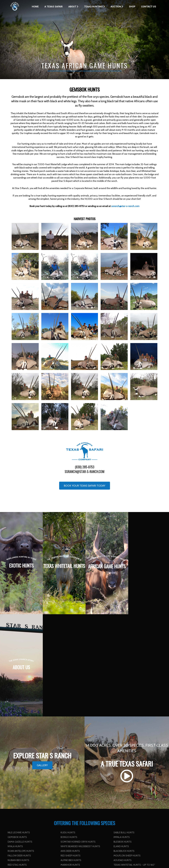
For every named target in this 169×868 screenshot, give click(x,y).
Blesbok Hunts (123, 740)
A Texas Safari (54, 7)
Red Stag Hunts (17, 763)
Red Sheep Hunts (71, 753)
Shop (132, 7)
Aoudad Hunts (123, 758)
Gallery (42, 663)
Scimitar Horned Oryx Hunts (78, 740)
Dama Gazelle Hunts (20, 740)
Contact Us (149, 7)
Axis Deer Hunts (70, 749)
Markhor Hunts (70, 763)
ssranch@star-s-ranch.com (85, 471)
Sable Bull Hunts (124, 730)
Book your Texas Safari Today (85, 486)
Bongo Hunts (69, 735)
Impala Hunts (122, 735)
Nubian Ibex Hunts (18, 758)
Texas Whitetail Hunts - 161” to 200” (29, 767)
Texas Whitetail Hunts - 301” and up (29, 772)
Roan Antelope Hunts (21, 749)
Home (35, 7)
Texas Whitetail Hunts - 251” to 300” (135, 767)
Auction (117, 7)
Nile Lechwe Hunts (19, 730)
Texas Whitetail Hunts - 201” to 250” (82, 767)
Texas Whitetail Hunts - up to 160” (134, 763)
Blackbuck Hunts (124, 749)
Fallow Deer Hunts (19, 753)
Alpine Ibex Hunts (71, 758)
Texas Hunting (94, 7)
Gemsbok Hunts (17, 735)
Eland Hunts (121, 744)
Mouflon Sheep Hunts (127, 753)
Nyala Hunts (15, 744)
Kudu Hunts (68, 730)
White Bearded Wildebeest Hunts (80, 744)
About (73, 7)
